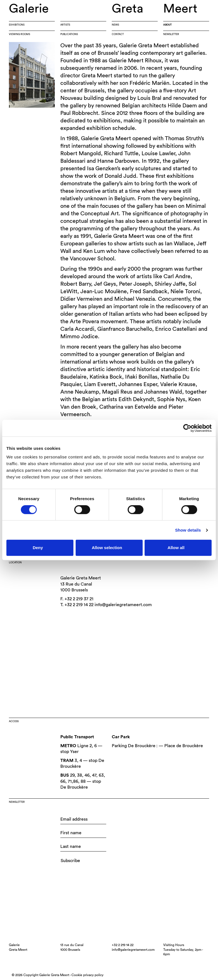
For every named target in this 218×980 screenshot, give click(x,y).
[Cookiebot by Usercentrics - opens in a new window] (187, 428)
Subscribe (70, 861)
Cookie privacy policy (87, 975)
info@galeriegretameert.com (123, 605)
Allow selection (107, 548)
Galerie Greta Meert (81, 578)
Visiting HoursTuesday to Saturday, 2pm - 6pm (183, 949)
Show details (188, 530)
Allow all (176, 548)
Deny (38, 548)
